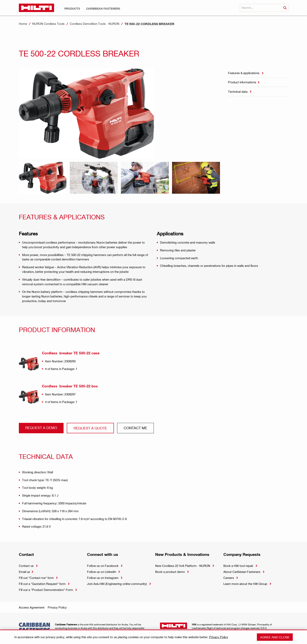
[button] (72, 9)
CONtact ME (135, 428)
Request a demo (41, 428)
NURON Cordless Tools (48, 24)
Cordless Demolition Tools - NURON (95, 24)
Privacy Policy (57, 607)
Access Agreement (32, 607)
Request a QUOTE (90, 428)
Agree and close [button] (275, 637)
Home (23, 24)
